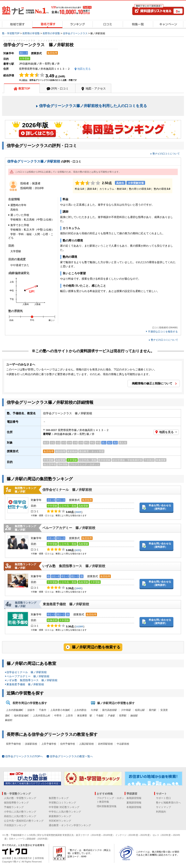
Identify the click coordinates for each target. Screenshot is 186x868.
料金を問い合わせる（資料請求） (160, 507)
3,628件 (79, 627)
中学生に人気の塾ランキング (65, 812)
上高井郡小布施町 (60, 710)
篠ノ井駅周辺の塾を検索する (96, 647)
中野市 (58, 716)
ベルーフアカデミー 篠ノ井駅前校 (69, 528)
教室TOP (24, 88)
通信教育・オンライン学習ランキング (70, 825)
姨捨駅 (134, 716)
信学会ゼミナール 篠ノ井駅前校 (67, 490)
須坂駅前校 (31, 744)
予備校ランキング (14, 807)
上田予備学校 (49, 744)
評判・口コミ (60, 88)
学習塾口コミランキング (62, 803)
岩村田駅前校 (105, 744)
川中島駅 (126, 710)
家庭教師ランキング (60, 816)
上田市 (69, 716)
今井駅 (94, 710)
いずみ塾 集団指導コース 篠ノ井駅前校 (74, 566)
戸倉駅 (111, 716)
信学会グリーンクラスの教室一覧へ (71, 756)
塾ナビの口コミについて (166, 154)
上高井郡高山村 (42, 716)
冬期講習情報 (134, 807)
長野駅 (123, 716)
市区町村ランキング (60, 821)
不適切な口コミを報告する (163, 332)
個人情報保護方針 (23, 858)
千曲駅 (100, 716)
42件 (78, 550)
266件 (78, 512)
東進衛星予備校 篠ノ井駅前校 (66, 604)
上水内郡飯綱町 (15, 710)
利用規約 (161, 812)
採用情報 (39, 858)
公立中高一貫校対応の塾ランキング (24, 821)
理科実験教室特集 (107, 806)
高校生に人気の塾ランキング (20, 816)
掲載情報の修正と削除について (152, 383)
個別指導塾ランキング (16, 803)
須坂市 (31, 710)
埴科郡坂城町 (21, 716)
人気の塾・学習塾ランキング (20, 798)
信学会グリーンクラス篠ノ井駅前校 (34, 161)
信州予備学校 (68, 744)
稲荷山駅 (140, 710)
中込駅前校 (123, 744)
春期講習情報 (134, 798)
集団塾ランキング (59, 798)
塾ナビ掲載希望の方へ (168, 803)
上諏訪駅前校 (86, 744)
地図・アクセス (96, 88)
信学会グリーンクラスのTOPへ (24, 756)
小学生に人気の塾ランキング (20, 812)
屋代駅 (153, 710)
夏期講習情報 (134, 803)
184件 (78, 588)
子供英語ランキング (15, 825)
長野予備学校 (13, 744)
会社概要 (7, 858)
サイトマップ (163, 807)
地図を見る (166, 432)
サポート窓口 (163, 798)
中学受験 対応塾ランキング (64, 807)
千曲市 (43, 710)
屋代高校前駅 (110, 710)
